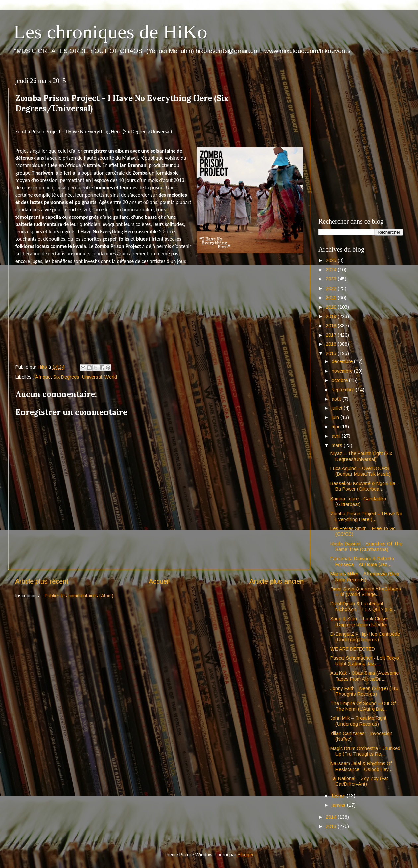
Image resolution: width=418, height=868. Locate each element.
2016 (332, 344)
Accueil (159, 581)
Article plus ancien (277, 581)
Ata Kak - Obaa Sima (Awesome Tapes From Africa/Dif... (365, 676)
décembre (343, 361)
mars (338, 445)
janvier (339, 805)
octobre (340, 380)
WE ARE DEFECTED (353, 649)
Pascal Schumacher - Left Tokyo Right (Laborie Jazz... (365, 661)
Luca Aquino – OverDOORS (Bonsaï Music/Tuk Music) (361, 471)
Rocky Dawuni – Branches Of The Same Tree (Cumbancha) (366, 547)
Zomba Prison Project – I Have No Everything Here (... (366, 516)
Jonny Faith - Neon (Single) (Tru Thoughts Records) (364, 691)
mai (336, 427)
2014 (332, 817)
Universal (92, 377)
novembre (343, 371)
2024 (332, 270)
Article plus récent (42, 581)
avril (337, 436)
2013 (332, 826)
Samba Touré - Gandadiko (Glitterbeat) (358, 501)
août (337, 399)
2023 (332, 279)
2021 (332, 298)
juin (336, 417)
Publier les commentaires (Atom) (79, 596)
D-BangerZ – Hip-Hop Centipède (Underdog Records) (365, 637)
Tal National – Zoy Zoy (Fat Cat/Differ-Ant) (359, 781)
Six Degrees (66, 377)
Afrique (43, 377)
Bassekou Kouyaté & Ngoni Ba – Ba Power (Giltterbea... (365, 486)
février (339, 796)
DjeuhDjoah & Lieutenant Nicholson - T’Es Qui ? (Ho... (363, 607)
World (111, 377)
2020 (332, 307)
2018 (332, 326)
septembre (344, 390)
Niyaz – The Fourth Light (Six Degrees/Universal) (361, 456)
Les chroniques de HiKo (110, 32)
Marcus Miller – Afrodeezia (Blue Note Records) (365, 576)
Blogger (245, 855)
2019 (332, 316)
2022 (332, 288)
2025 (332, 260)
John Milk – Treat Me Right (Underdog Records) (358, 721)
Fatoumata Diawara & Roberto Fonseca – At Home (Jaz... (362, 561)
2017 (332, 335)
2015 (332, 353)
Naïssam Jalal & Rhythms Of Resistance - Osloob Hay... (361, 766)
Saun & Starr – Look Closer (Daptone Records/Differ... (361, 621)
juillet (338, 408)
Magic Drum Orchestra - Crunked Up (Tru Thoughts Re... (365, 751)
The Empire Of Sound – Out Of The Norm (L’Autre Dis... (363, 706)
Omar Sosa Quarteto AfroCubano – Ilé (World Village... (366, 592)
